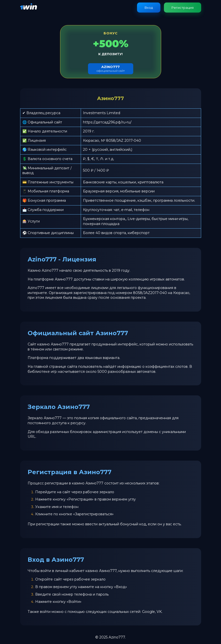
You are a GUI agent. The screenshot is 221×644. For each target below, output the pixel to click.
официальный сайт (111, 69)
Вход (149, 8)
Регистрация (183, 8)
